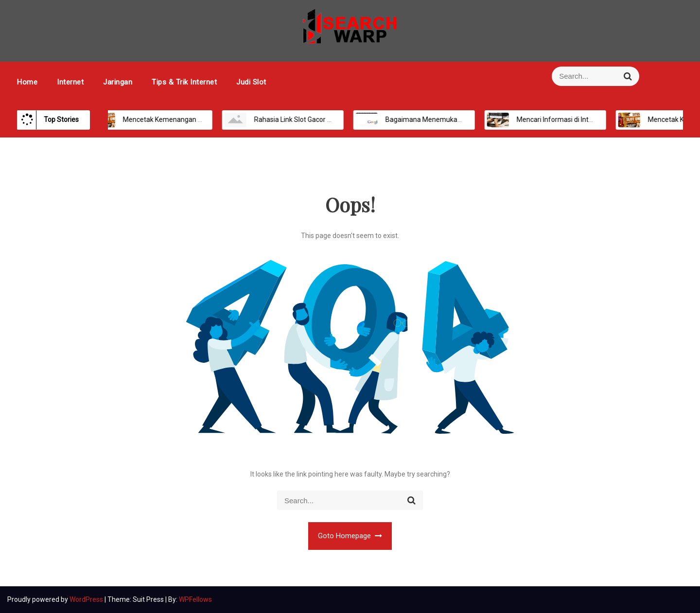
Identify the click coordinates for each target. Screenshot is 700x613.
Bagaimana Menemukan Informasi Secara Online (450, 119)
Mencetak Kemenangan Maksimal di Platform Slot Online (200, 119)
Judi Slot (251, 82)
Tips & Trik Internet (184, 82)
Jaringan (118, 82)
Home (27, 82)
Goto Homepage (350, 536)
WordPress (87, 599)
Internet (70, 82)
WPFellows (195, 599)
